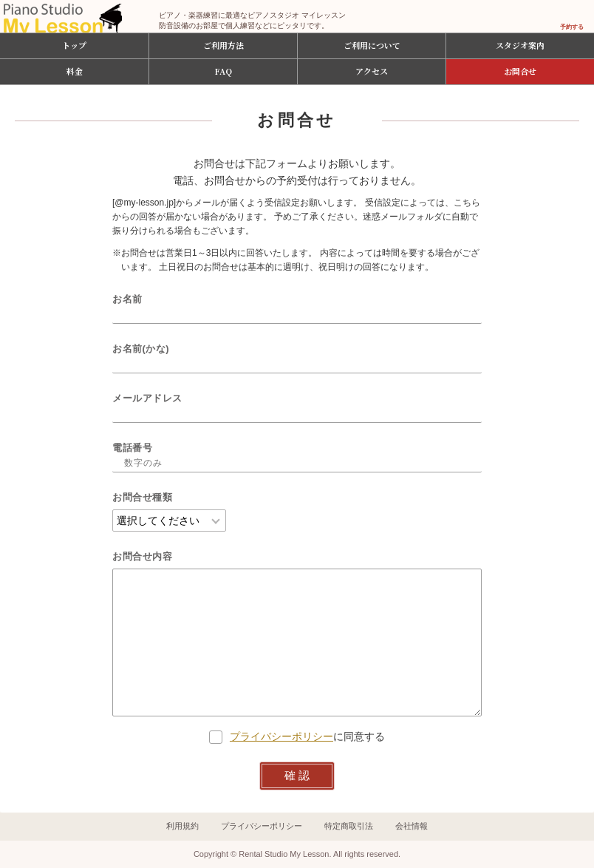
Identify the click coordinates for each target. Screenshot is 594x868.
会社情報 (412, 826)
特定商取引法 (349, 826)
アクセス (372, 71)
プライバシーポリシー (281, 736)
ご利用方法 (223, 45)
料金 (75, 71)
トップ (74, 45)
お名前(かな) (141, 349)
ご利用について (372, 45)
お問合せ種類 (142, 497)
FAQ (223, 71)
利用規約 (182, 826)
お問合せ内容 (142, 556)
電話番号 (132, 448)
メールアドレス (147, 398)
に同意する (297, 736)
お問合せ (520, 71)
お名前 (127, 299)
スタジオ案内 (520, 45)
